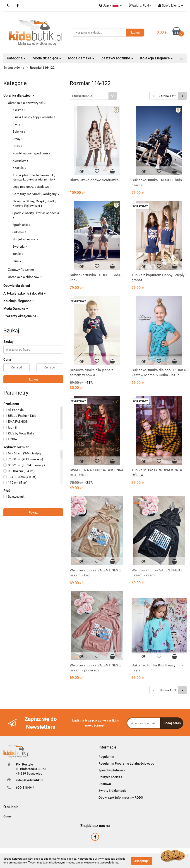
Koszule (19, 168)
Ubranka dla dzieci (19, 95)
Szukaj (33, 379)
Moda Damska (16, 309)
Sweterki (20, 246)
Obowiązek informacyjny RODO (121, 797)
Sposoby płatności (112, 770)
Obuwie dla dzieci (18, 286)
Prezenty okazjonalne (21, 316)
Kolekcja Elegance (157, 58)
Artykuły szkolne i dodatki (25, 293)
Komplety (20, 161)
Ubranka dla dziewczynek (27, 103)
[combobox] (93, 96)
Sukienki (19, 232)
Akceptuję (142, 861)
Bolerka (19, 132)
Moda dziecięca (47, 58)
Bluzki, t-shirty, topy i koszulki (34, 117)
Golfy (17, 146)
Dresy (18, 139)
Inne (17, 261)
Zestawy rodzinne (117, 58)
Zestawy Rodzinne (21, 270)
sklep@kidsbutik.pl (30, 780)
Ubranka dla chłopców (25, 277)
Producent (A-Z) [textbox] (83, 96)
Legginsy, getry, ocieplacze (32, 187)
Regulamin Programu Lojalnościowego (126, 763)
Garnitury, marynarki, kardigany (36, 194)
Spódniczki (21, 225)
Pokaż (33, 512)
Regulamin (106, 757)
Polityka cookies (110, 777)
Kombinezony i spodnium (31, 153)
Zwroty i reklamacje (113, 791)
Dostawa (105, 784)
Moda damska (81, 58)
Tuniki (18, 254)
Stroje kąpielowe (25, 239)
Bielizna (19, 110)
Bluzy (18, 124)
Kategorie (16, 58)
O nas (7, 816)
